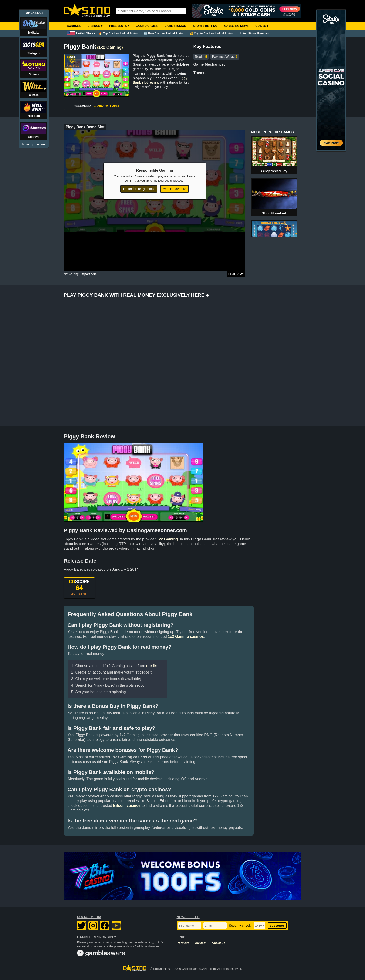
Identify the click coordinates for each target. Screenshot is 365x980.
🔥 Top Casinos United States (118, 34)
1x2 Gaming (110, 47)
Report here (89, 274)
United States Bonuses (254, 34)
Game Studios (175, 26)
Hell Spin (34, 116)
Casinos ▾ (95, 26)
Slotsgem (34, 53)
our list (152, 666)
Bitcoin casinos (127, 805)
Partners (183, 943)
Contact (201, 943)
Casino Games (147, 26)
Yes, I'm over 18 (174, 189)
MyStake (34, 33)
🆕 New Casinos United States (164, 34)
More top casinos (34, 144)
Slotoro (34, 74)
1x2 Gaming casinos (186, 636)
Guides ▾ (262, 26)
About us (218, 943)
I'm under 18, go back (139, 189)
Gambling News (236, 26)
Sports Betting (205, 26)
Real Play (236, 274)
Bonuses (74, 26)
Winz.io (34, 95)
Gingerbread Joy (274, 171)
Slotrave (34, 137)
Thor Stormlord (274, 213)
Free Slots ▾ (119, 26)
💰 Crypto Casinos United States (211, 34)
